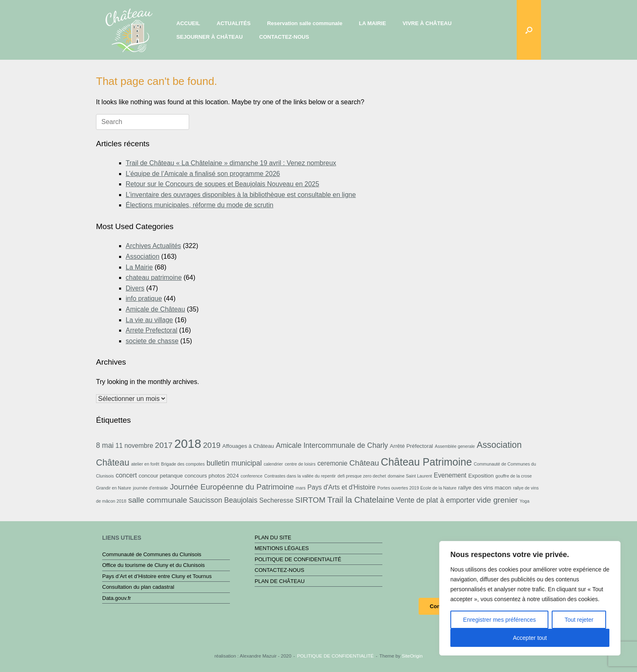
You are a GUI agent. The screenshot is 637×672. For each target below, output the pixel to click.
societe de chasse (152, 341)
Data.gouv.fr (117, 598)
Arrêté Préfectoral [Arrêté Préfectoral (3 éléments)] (411, 446)
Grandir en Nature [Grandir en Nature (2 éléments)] (114, 488)
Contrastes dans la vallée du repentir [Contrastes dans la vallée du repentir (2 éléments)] (300, 476)
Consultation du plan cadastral (138, 587)
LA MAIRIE (372, 23)
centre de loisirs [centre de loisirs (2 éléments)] (300, 464)
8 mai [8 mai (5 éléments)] (105, 445)
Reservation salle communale (305, 23)
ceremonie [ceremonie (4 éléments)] (332, 463)
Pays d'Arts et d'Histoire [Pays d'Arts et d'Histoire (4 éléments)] (341, 487)
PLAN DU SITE (273, 537)
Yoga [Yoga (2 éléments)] (525, 501)
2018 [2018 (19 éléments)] (188, 444)
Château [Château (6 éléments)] (364, 463)
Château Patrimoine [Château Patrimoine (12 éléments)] (426, 462)
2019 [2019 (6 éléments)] (212, 445)
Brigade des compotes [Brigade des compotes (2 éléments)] (183, 464)
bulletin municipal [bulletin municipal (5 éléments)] (234, 463)
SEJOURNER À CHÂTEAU (210, 37)
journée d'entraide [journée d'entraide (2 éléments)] (151, 488)
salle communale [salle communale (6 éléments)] (158, 500)
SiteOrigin (412, 656)
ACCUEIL (188, 23)
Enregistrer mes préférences (500, 620)
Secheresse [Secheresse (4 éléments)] (276, 500)
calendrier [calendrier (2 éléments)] (273, 464)
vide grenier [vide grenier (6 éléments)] (497, 500)
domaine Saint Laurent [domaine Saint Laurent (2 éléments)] (410, 476)
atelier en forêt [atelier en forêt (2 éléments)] (145, 464)
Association (143, 256)
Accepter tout (530, 638)
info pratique (144, 299)
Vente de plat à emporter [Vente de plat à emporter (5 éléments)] (435, 500)
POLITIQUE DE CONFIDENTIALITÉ (298, 559)
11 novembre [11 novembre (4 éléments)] (134, 446)
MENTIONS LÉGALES (282, 548)
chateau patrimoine (154, 277)
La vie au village (149, 320)
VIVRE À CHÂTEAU (427, 23)
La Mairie (139, 267)
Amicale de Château (155, 309)
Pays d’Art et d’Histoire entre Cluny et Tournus (157, 576)
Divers (135, 288)
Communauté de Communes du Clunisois (152, 554)
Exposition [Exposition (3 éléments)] (481, 476)
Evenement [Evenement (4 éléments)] (450, 475)
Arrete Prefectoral (151, 330)
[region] (530, 598)
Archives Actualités (153, 246)
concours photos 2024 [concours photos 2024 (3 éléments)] (212, 476)
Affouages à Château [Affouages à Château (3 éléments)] (248, 446)
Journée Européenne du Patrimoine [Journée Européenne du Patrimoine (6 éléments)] (232, 487)
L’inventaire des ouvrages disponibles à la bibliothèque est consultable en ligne (241, 195)
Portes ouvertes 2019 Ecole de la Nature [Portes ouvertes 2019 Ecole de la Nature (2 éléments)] (417, 488)
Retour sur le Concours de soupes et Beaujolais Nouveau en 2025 (222, 184)
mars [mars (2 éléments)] (301, 488)
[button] (529, 30)
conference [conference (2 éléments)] (252, 476)
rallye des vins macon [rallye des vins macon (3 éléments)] (485, 488)
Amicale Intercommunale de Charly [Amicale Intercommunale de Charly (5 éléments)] (332, 445)
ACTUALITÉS (234, 23)
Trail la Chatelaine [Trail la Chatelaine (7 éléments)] (361, 500)
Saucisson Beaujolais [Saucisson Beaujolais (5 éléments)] (223, 500)
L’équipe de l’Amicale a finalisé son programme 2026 (203, 174)
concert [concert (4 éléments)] (126, 475)
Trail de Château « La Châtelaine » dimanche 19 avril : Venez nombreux (231, 163)
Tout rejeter (579, 620)
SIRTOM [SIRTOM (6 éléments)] (310, 500)
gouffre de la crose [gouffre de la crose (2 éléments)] (514, 476)
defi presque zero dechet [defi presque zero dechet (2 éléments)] (362, 476)
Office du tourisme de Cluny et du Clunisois (153, 565)
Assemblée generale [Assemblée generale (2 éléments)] (455, 446)
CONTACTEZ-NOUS (284, 37)
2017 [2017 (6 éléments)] (164, 445)
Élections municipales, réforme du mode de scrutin (199, 205)
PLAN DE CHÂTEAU (280, 581)
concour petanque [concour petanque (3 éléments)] (160, 476)
